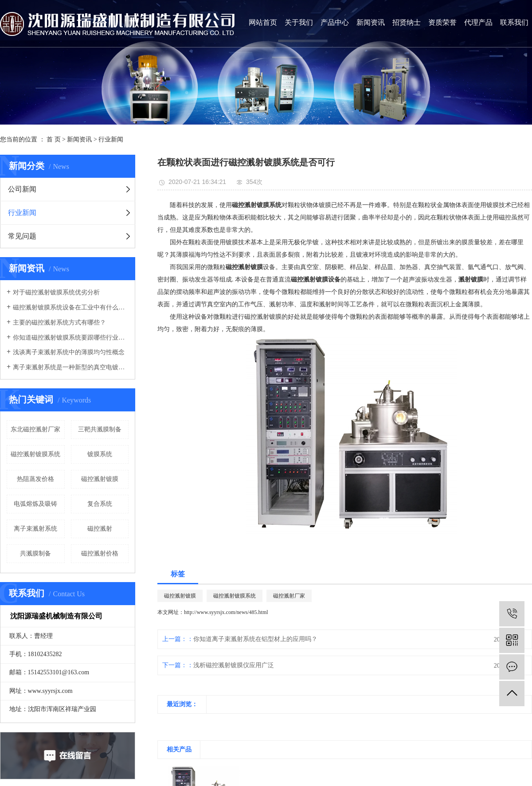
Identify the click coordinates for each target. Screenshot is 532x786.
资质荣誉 (442, 22)
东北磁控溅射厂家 (35, 429)
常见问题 (22, 236)
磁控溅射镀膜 (100, 479)
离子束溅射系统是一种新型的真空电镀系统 (71, 367)
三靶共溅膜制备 (100, 429)
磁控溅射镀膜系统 (35, 454)
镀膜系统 (100, 454)
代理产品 (478, 22)
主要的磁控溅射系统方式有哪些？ (59, 323)
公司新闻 (22, 189)
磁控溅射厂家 (289, 596)
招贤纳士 (407, 22)
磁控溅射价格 (100, 553)
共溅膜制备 (35, 553)
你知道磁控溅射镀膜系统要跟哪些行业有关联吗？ (71, 338)
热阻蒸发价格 (35, 479)
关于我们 (299, 22)
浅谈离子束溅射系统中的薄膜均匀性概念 (69, 352)
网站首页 (263, 22)
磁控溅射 (100, 529)
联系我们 (514, 22)
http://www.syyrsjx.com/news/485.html (226, 612)
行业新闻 (111, 139)
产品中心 (335, 22)
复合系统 (100, 504)
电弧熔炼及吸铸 (35, 504)
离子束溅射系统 (35, 529)
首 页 (54, 139)
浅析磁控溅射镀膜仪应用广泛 (234, 665)
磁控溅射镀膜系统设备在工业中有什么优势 (71, 307)
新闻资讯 (371, 22)
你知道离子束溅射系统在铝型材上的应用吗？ (255, 639)
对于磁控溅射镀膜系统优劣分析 (56, 292)
